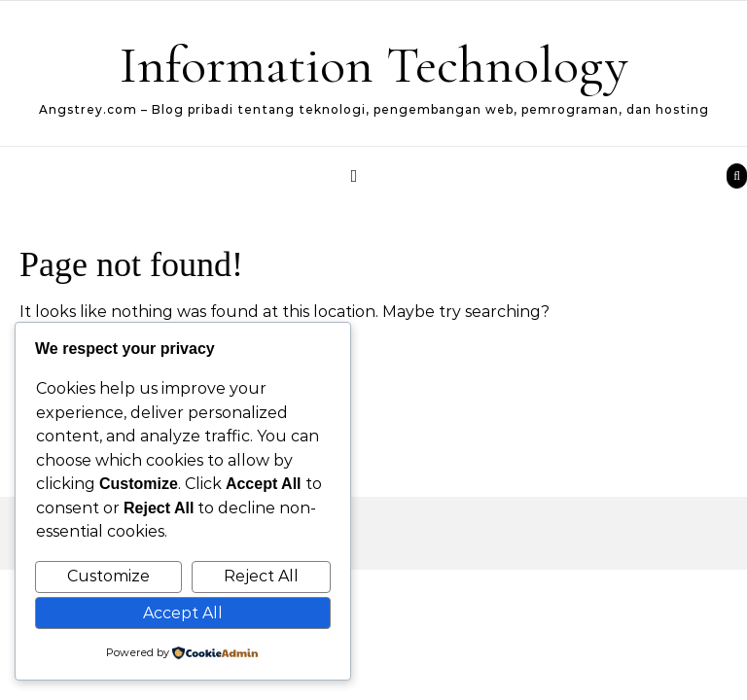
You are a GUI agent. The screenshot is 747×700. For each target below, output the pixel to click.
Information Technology (374, 65)
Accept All (183, 613)
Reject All (261, 576)
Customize (108, 576)
